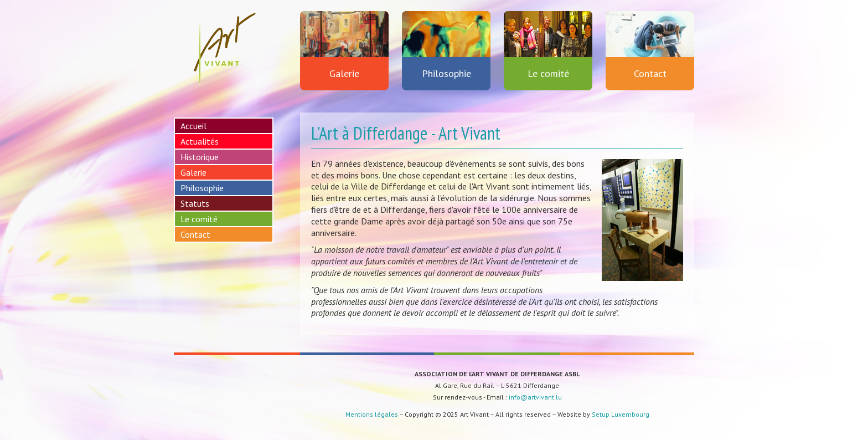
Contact (650, 45)
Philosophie (446, 45)
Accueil (193, 126)
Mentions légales (372, 414)
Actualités (200, 141)
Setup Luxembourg (621, 414)
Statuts (195, 203)
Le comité (548, 45)
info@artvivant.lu (535, 397)
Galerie (344, 45)
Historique (200, 157)
